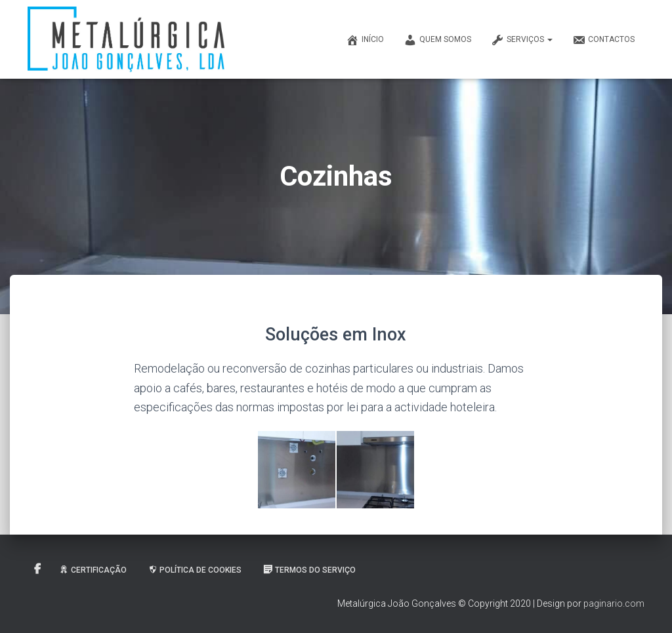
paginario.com (614, 603)
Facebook (37, 569)
